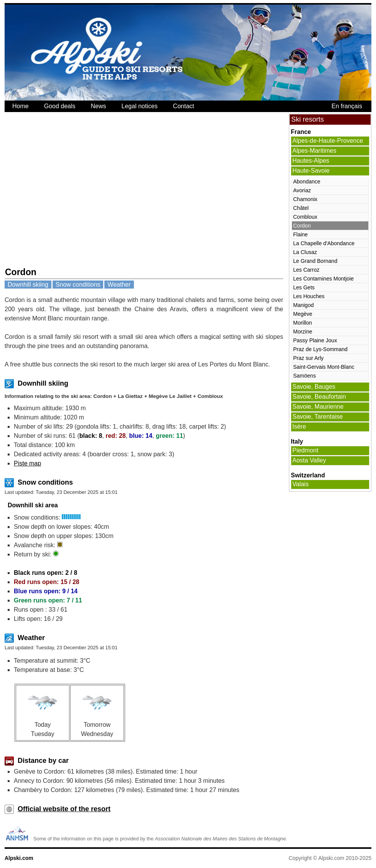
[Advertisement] (72, 189)
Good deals (60, 106)
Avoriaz (302, 190)
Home (21, 106)
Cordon (302, 226)
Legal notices (140, 106)
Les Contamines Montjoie (323, 279)
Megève (303, 314)
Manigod (303, 305)
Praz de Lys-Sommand (320, 349)
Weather (119, 285)
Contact (184, 106)
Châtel (301, 208)
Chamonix (305, 199)
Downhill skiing (28, 285)
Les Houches (309, 296)
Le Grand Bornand (315, 261)
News (99, 106)
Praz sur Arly (308, 358)
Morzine (303, 332)
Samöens (304, 376)
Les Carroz (306, 270)
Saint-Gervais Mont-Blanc (324, 367)
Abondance (307, 182)
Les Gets (304, 287)
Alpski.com (19, 858)
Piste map (27, 463)
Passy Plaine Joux (315, 340)
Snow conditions (78, 285)
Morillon (303, 323)
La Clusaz (305, 252)
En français (347, 106)
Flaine (300, 234)
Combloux (305, 217)
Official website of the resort (64, 809)
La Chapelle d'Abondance (324, 243)
